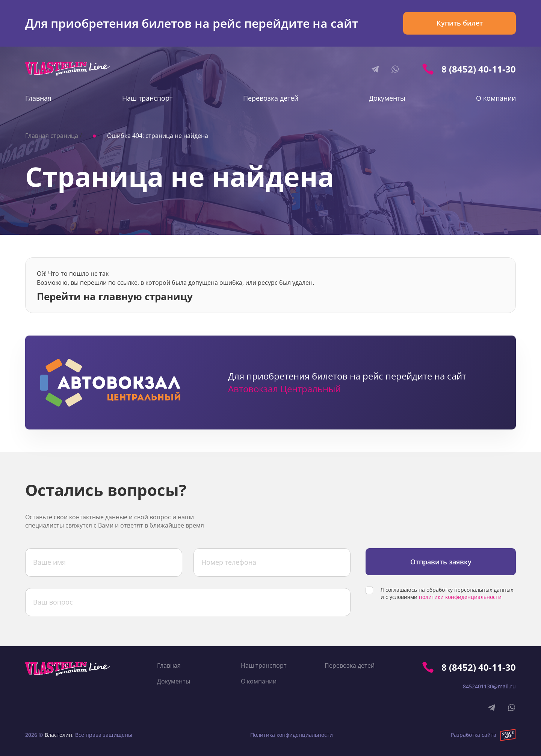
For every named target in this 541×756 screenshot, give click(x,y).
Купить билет (460, 23)
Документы (387, 98)
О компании (496, 98)
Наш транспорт (147, 98)
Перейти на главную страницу (115, 296)
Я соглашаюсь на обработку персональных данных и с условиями (447, 593)
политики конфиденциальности (460, 597)
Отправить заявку (441, 562)
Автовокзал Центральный (284, 389)
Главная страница (52, 136)
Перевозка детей (271, 98)
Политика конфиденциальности (292, 735)
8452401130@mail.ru (489, 686)
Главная (38, 98)
